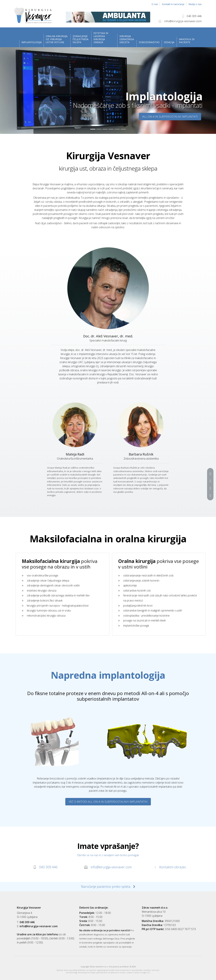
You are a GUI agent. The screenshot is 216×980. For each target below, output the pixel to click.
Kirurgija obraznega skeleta (127, 39)
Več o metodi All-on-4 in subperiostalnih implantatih (108, 802)
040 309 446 (46, 867)
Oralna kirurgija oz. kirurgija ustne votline (57, 39)
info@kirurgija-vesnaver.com (108, 867)
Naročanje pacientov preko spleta (108, 887)
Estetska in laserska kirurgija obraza (101, 38)
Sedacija (169, 42)
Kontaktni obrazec (170, 867)
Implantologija (31, 42)
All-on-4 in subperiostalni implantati (170, 117)
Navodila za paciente (187, 41)
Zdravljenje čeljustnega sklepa (80, 39)
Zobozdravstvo (149, 42)
